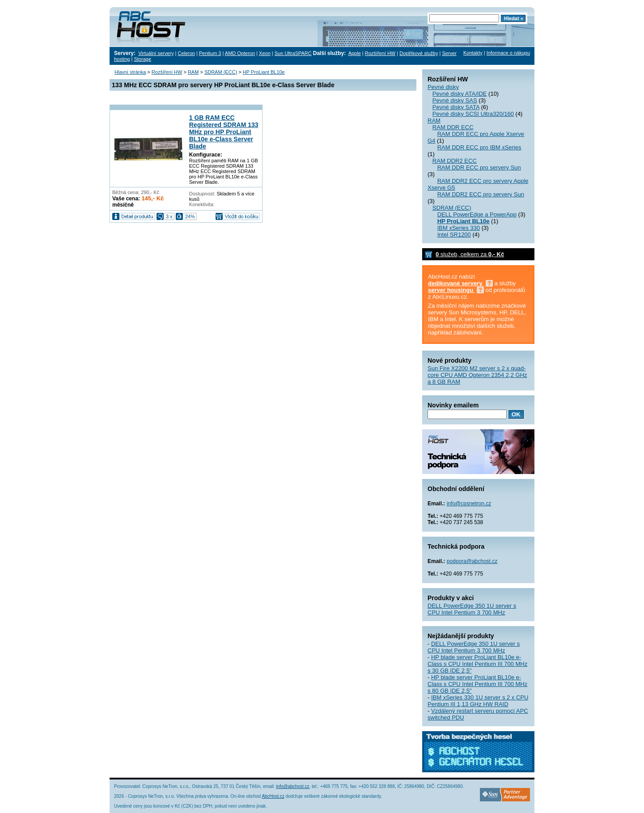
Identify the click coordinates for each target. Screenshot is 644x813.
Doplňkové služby (419, 53)
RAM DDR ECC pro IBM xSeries (479, 147)
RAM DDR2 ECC (455, 161)
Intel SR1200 (454, 235)
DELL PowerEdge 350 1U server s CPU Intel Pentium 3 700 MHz (472, 609)
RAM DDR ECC (453, 127)
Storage (142, 59)
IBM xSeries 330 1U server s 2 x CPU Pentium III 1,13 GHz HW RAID (478, 701)
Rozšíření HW (380, 53)
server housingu (451, 290)
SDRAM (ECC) (452, 208)
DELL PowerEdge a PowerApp (477, 214)
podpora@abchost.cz (472, 561)
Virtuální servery (156, 53)
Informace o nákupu (508, 53)
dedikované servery (456, 283)
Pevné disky (443, 87)
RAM (434, 121)
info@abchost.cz (292, 786)
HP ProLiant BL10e (264, 72)
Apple (355, 53)
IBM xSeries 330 (459, 228)
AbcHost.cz (273, 796)
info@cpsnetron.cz (469, 504)
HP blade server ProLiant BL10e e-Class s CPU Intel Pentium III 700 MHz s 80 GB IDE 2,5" (477, 684)
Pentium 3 (210, 53)
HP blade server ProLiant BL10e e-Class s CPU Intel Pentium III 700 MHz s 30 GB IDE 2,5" (477, 664)
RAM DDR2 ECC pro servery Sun (481, 194)
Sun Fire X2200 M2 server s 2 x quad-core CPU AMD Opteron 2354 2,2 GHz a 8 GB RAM (477, 375)
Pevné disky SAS (455, 100)
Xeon (265, 53)
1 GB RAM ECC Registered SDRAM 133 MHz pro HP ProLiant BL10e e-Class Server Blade (224, 132)
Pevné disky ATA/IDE (460, 94)
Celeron (186, 53)
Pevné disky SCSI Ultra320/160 (473, 114)
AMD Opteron (240, 53)
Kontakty (473, 53)
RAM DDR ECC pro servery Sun (479, 167)
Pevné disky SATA (456, 107)
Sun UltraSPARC (293, 53)
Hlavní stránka (130, 72)
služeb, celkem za (470, 254)
